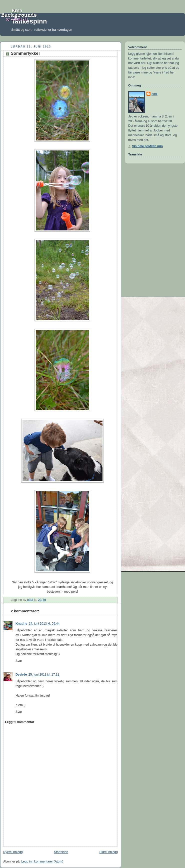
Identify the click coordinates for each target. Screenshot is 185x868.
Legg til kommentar (19, 722)
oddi (154, 94)
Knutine (21, 624)
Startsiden (61, 852)
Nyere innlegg (13, 852)
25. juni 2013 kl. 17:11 (44, 675)
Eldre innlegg (108, 852)
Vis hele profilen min (147, 146)
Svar (19, 661)
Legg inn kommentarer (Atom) (42, 862)
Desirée (21, 675)
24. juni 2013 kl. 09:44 (44, 624)
